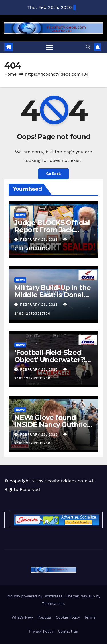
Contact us (68, 631)
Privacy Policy (41, 631)
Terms (90, 617)
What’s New (22, 617)
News (20, 215)
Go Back (54, 174)
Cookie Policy (68, 617)
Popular (44, 617)
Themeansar (53, 604)
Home (10, 74)
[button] (88, 47)
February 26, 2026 (40, 240)
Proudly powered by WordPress (35, 596)
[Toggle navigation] (49, 47)
